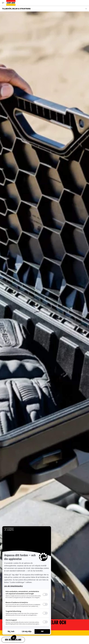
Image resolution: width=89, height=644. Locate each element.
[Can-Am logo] (11, 3)
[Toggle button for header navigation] (3, 3)
